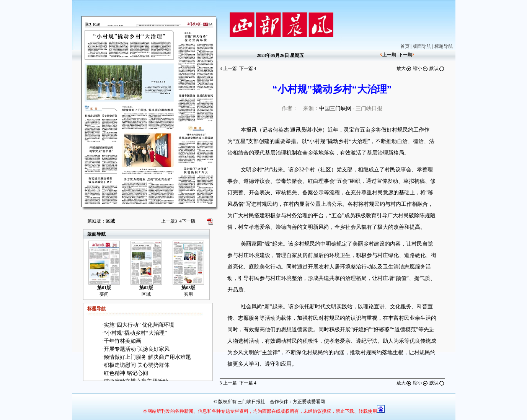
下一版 (188, 221)
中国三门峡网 (335, 108)
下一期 (405, 55)
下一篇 (248, 68)
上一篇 (228, 68)
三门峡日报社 (251, 402)
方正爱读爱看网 (309, 402)
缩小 (421, 68)
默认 (437, 68)
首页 (405, 46)
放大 (404, 68)
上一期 (389, 55)
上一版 (169, 221)
